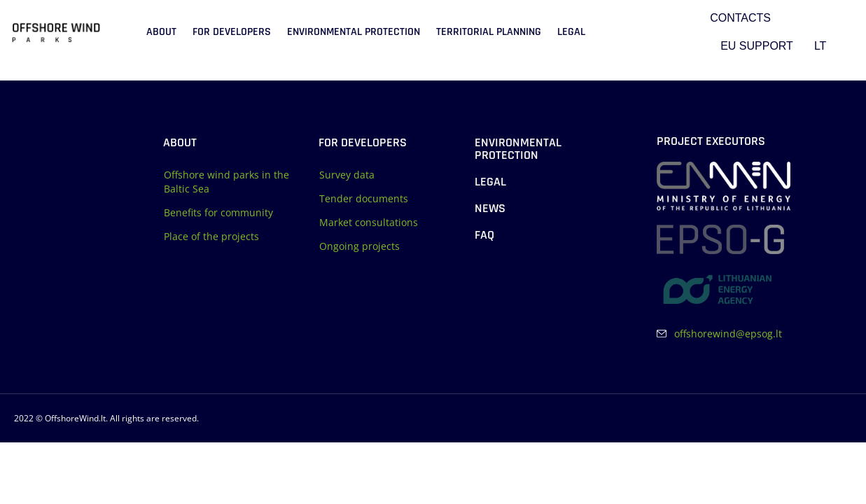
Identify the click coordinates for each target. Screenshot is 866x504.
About (161, 32)
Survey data (347, 175)
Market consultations (369, 222)
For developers (232, 32)
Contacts (740, 18)
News (490, 208)
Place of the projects (211, 236)
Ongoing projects (359, 246)
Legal (571, 32)
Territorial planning (489, 32)
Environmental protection (354, 32)
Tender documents (364, 198)
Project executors (711, 141)
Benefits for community (218, 212)
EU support (757, 46)
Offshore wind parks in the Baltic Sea (226, 182)
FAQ (484, 235)
